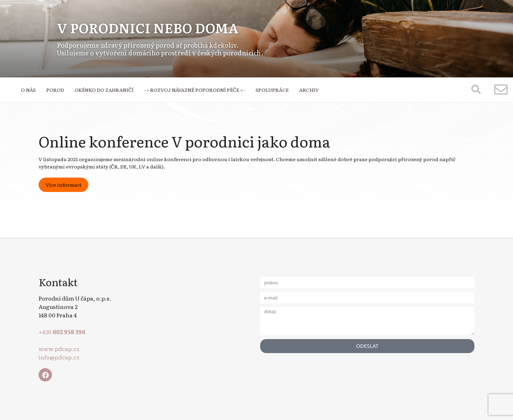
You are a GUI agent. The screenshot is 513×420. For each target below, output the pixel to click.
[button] (476, 89)
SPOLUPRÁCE (272, 90)
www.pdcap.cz (59, 349)
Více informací (63, 185)
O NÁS (28, 90)
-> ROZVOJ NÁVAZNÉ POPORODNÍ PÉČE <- (195, 90)
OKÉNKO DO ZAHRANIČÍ (104, 90)
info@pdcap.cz (59, 357)
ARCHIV (309, 90)
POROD (55, 90)
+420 (62, 332)
